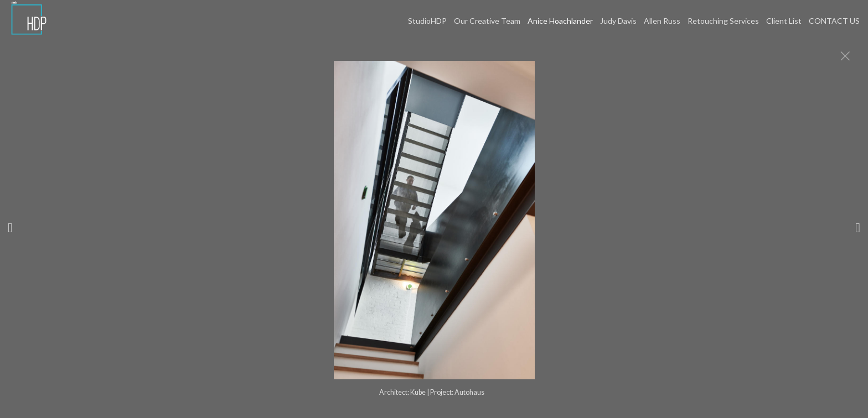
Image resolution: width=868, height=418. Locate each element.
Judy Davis (618, 21)
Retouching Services (723, 21)
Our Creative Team (487, 21)
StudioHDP (427, 21)
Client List (784, 21)
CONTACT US (834, 21)
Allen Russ (662, 21)
